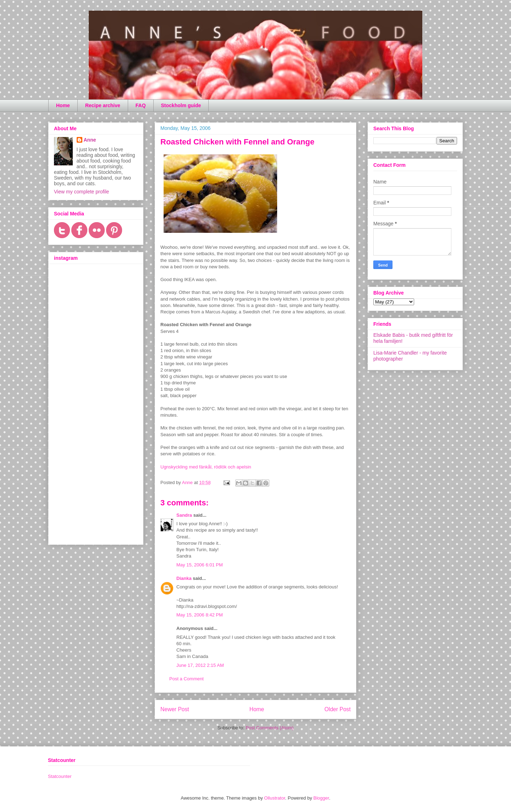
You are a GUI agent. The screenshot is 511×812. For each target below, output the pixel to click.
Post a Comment (186, 679)
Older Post (337, 709)
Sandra (184, 515)
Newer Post (175, 709)
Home (63, 105)
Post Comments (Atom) (270, 728)
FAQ (141, 105)
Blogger (321, 798)
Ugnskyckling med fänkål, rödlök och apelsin (206, 467)
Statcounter (60, 776)
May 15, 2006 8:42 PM (200, 615)
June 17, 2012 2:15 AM (200, 665)
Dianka (184, 578)
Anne (90, 140)
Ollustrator (274, 798)
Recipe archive (103, 105)
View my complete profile (81, 192)
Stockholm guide (181, 105)
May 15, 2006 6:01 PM (200, 565)
